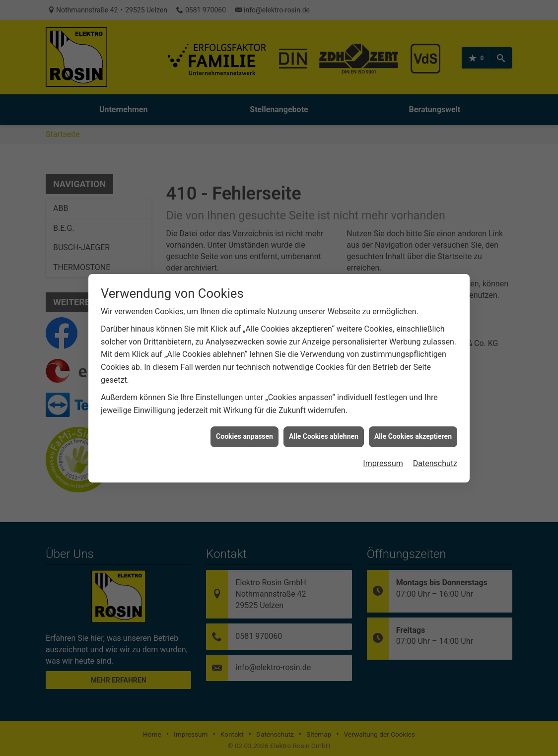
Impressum (383, 452)
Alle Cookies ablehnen (324, 425)
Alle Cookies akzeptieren (413, 425)
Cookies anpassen (244, 425)
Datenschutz (435, 452)
